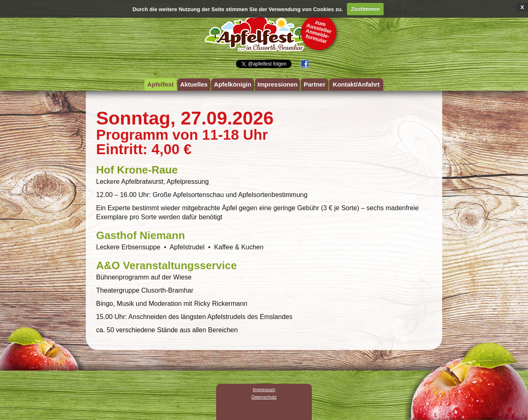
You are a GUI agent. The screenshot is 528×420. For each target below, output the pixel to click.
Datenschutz (264, 397)
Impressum (264, 389)
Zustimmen (365, 9)
